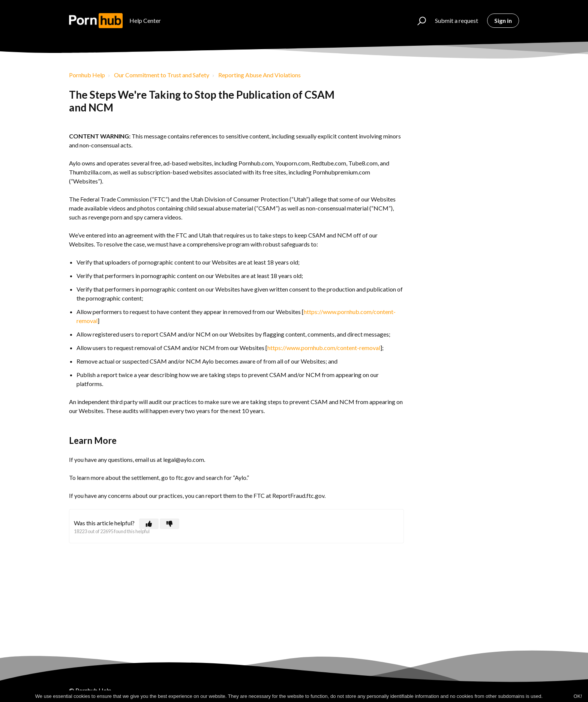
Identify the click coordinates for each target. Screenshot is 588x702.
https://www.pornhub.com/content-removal (324, 348)
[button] (418, 21)
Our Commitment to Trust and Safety (162, 75)
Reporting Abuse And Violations (259, 75)
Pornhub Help (87, 75)
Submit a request (457, 20)
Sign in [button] (503, 20)
